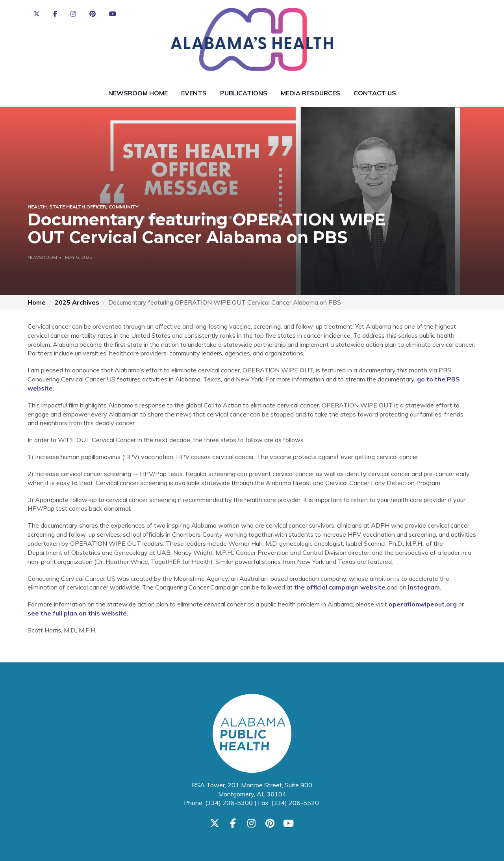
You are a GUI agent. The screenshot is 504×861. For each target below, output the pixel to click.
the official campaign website (340, 587)
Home (37, 302)
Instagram (424, 587)
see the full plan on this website (77, 613)
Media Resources (310, 93)
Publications (244, 93)
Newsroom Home (138, 93)
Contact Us (375, 93)
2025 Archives (77, 302)
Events (194, 93)
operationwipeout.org (423, 604)
